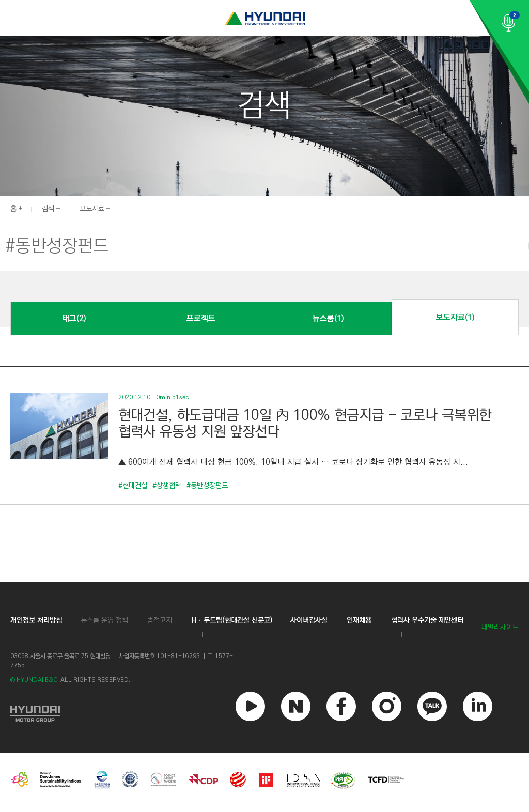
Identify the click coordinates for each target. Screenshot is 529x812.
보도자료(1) (455, 317)
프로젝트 (201, 318)
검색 (48, 209)
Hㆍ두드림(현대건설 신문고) (232, 620)
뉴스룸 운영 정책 (104, 620)
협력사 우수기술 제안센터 (427, 620)
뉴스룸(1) (328, 318)
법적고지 (160, 620)
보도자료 (92, 209)
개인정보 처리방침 (36, 620)
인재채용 (359, 620)
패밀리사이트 (500, 627)
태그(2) (74, 318)
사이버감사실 (309, 620)
